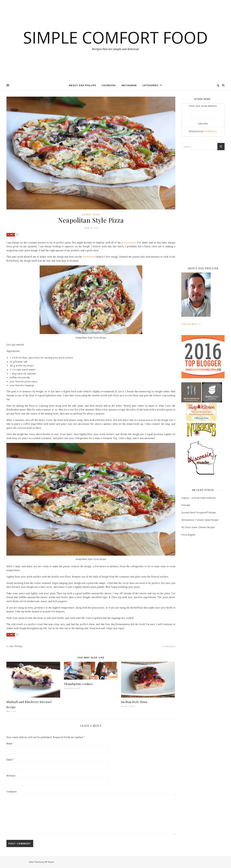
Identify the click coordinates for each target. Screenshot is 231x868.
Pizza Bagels (188, 535)
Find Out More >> (196, 299)
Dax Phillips (16, 646)
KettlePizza (89, 257)
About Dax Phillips (82, 85)
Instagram (129, 85)
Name (10, 744)
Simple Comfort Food (116, 37)
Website (11, 776)
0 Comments (169, 646)
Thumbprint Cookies (78, 684)
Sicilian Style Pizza (134, 702)
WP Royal (49, 862)
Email (10, 760)
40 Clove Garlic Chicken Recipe (198, 527)
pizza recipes (129, 243)
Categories (150, 85)
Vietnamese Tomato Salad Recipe (200, 520)
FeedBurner (210, 131)
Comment (11, 792)
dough (86, 215)
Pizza (96, 215)
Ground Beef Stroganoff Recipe (199, 512)
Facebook (109, 85)
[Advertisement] (203, 205)
